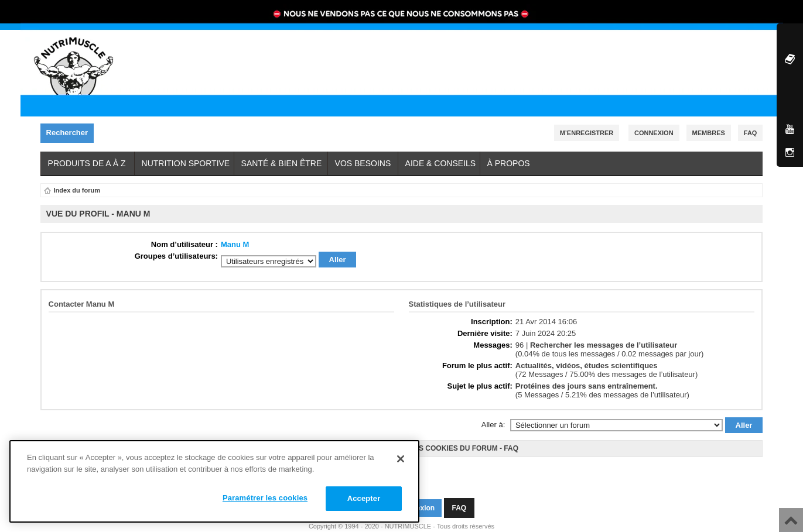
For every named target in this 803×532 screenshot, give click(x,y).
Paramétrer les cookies (265, 498)
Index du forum (77, 190)
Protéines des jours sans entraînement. (587, 382)
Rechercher (70, 133)
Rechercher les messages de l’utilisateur (604, 341)
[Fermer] (401, 459)
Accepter (364, 498)
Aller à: (493, 421)
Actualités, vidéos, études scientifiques (587, 362)
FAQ (511, 445)
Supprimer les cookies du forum (432, 445)
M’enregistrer (587, 133)
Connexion (654, 133)
